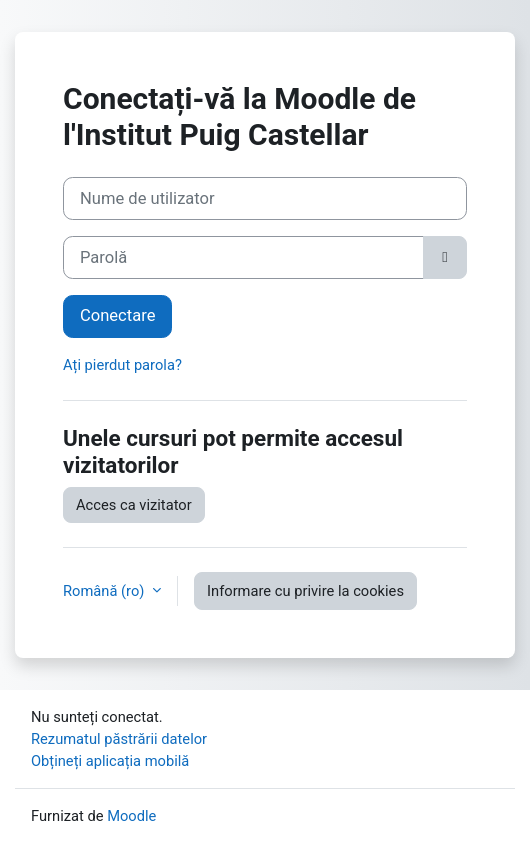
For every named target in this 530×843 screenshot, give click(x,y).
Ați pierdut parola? (122, 365)
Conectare (117, 315)
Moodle (131, 816)
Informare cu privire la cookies (305, 591)
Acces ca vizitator (134, 505)
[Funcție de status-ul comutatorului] (445, 257)
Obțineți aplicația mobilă (110, 761)
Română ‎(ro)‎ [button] (105, 591)
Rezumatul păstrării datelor (119, 739)
